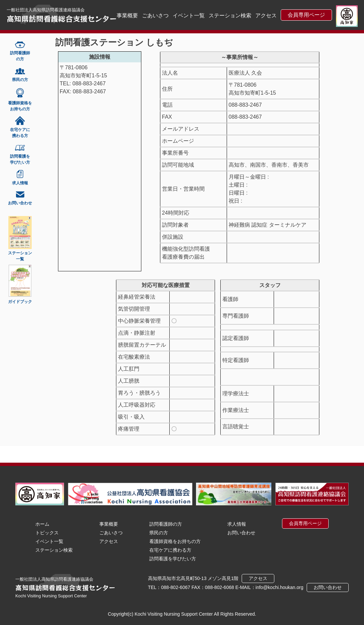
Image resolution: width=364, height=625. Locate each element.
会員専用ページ (306, 15)
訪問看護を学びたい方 (173, 559)
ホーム (42, 524)
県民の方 (159, 533)
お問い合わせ (241, 533)
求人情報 (237, 524)
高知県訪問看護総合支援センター (62, 18)
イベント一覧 (189, 15)
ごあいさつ (155, 15)
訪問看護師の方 (166, 524)
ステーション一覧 (20, 256)
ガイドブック (20, 302)
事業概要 (127, 15)
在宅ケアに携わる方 (170, 550)
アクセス (266, 15)
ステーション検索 (230, 15)
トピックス (47, 533)
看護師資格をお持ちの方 (175, 541)
